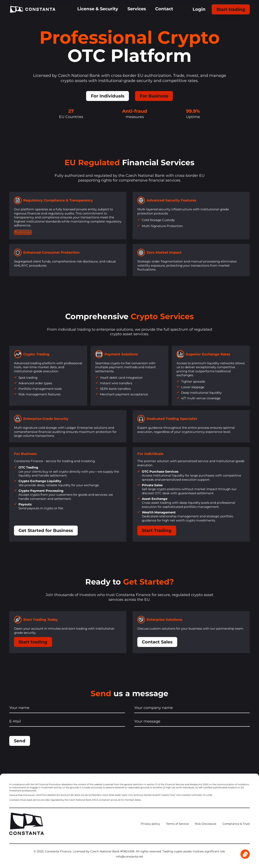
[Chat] (245, 854)
